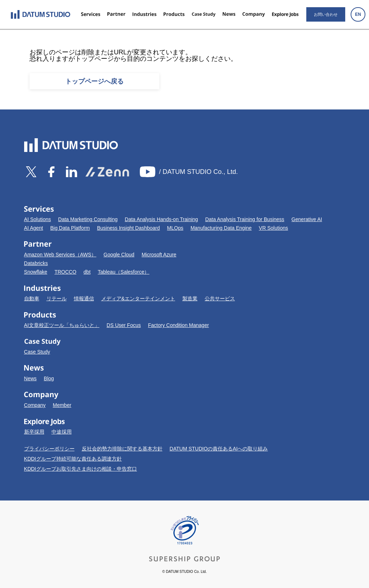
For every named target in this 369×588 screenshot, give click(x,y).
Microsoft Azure (159, 255)
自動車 (32, 299)
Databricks (36, 263)
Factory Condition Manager (179, 325)
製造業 (190, 299)
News (30, 378)
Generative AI (307, 219)
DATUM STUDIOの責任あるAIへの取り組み (219, 449)
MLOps (175, 228)
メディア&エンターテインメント (138, 299)
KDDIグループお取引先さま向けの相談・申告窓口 (81, 469)
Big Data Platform (70, 228)
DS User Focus (124, 325)
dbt (87, 272)
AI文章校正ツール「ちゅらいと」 (62, 325)
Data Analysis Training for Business (244, 219)
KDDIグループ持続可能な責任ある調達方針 (73, 459)
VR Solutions (273, 228)
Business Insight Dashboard (128, 228)
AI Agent (34, 228)
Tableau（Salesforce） (123, 272)
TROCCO (65, 272)
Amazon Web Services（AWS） (60, 255)
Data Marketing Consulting (88, 219)
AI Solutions (38, 219)
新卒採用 (34, 432)
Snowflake (36, 272)
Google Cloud (119, 255)
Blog (49, 378)
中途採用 (62, 432)
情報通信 (84, 299)
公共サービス (220, 299)
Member (62, 405)
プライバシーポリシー (49, 449)
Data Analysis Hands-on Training (161, 219)
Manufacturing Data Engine (221, 228)
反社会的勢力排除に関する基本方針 (122, 449)
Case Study (37, 352)
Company (35, 405)
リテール (57, 299)
